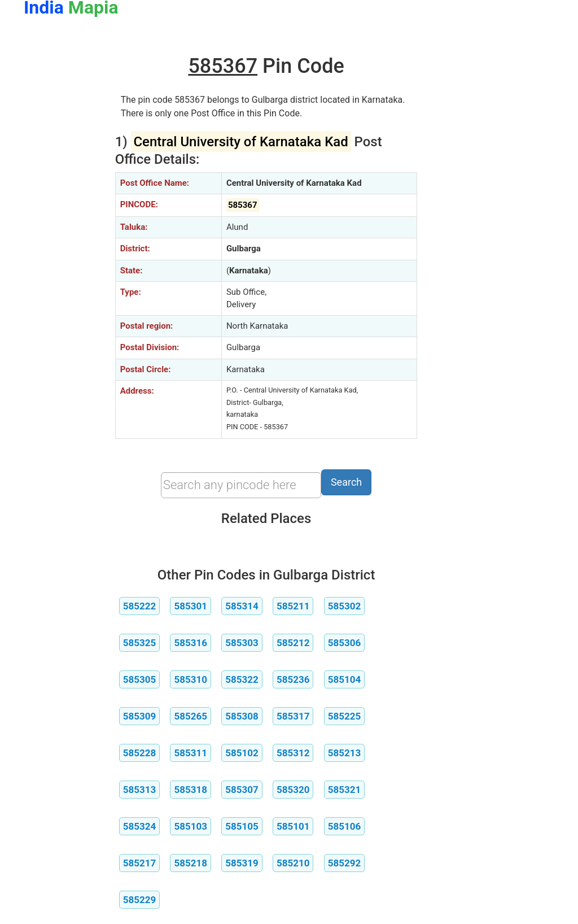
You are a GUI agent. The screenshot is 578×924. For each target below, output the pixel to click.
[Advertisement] (61, 213)
